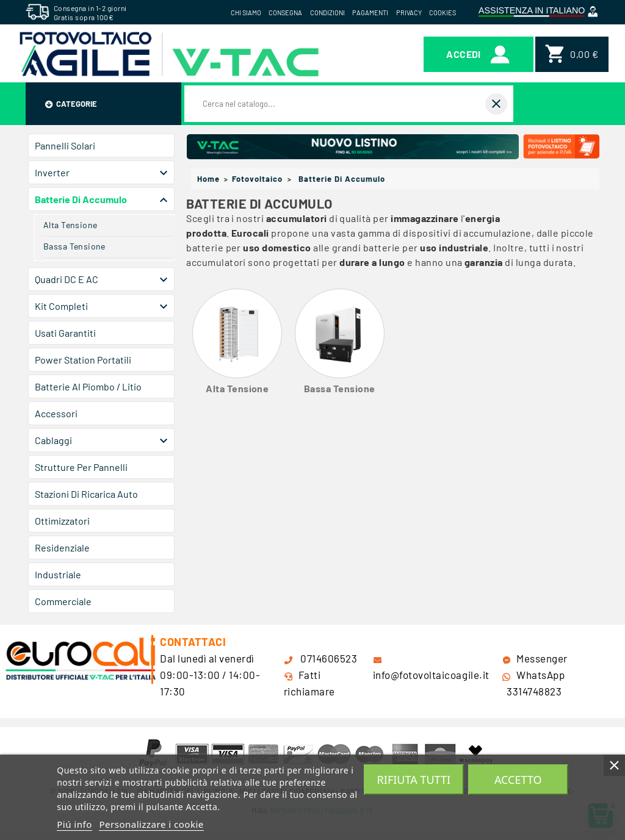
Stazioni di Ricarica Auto (86, 494)
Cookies (443, 13)
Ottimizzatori (62, 521)
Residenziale (62, 547)
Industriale (58, 574)
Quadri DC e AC (67, 279)
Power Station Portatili (83, 360)
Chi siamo (246, 13)
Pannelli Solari (65, 145)
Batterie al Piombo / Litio (88, 386)
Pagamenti (370, 13)
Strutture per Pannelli (81, 467)
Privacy (409, 13)
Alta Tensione (70, 225)
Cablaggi (53, 440)
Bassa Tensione (74, 246)
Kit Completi (61, 306)
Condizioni (327, 13)
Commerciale (63, 601)
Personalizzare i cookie (151, 824)
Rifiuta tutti (414, 780)
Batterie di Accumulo (81, 199)
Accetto (518, 780)
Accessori (56, 413)
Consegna (285, 13)
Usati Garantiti (65, 333)
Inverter (52, 172)
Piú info (74, 824)
